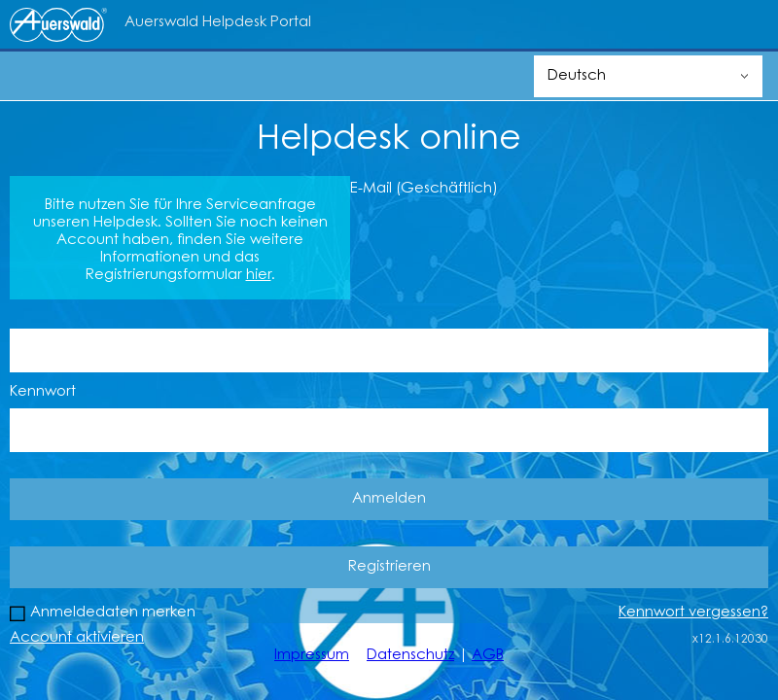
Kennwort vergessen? (693, 613)
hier (259, 276)
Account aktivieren (77, 638)
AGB (488, 656)
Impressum (312, 656)
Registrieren (389, 567)
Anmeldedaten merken (113, 613)
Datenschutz (410, 656)
